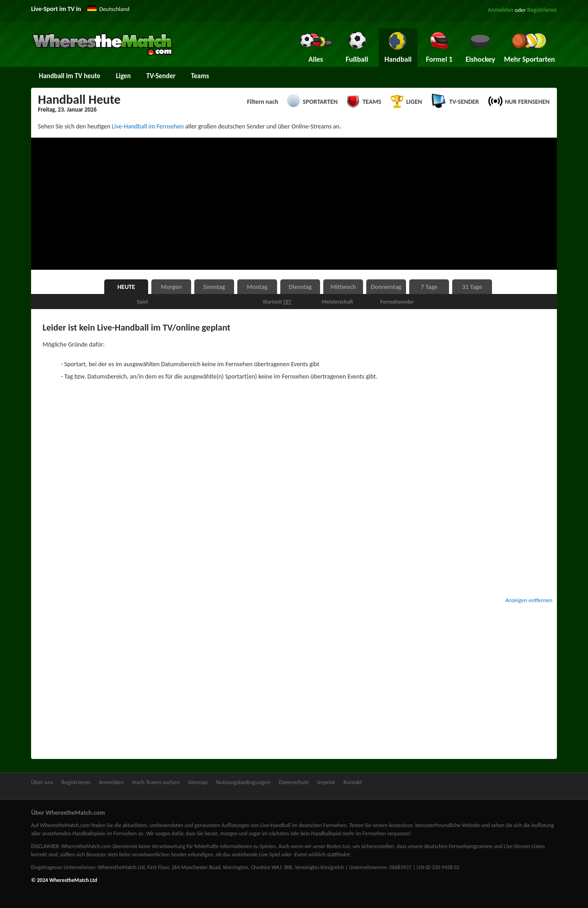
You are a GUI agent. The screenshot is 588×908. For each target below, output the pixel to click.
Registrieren (542, 10)
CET (287, 302)
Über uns (42, 782)
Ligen (123, 76)
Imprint (326, 782)
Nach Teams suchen (156, 782)
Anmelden (501, 10)
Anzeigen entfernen (529, 600)
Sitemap (198, 782)
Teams (200, 76)
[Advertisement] (294, 204)
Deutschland (114, 9)
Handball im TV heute (69, 76)
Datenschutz (294, 782)
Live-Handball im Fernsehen (147, 126)
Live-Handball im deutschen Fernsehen (303, 825)
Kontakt (353, 782)
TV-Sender (161, 76)
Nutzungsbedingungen (243, 782)
